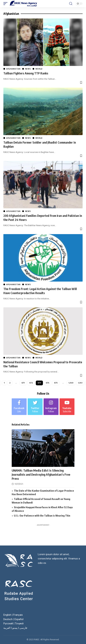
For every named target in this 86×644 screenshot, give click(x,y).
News (28, 69)
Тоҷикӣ (19, 623)
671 (23, 383)
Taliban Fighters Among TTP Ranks (26, 73)
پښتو (15, 628)
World (39, 69)
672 (31, 383)
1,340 (71, 383)
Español (19, 619)
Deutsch (8, 619)
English (7, 615)
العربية (7, 628)
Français (18, 615)
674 (48, 383)
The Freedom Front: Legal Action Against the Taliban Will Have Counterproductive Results (40, 291)
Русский (8, 623)
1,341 (80, 383)
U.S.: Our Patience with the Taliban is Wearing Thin (42, 516)
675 (56, 383)
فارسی (23, 628)
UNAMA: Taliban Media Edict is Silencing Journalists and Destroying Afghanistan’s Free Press (41, 474)
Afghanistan (13, 69)
